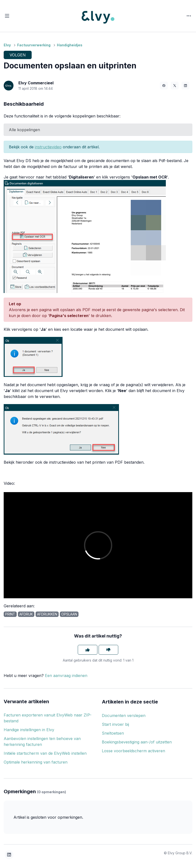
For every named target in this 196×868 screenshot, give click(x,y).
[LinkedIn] (185, 86)
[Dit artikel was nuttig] (88, 650)
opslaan (69, 614)
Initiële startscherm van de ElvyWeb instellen (45, 753)
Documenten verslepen (124, 715)
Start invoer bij (115, 724)
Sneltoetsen (113, 733)
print (10, 614)
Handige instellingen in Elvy (29, 730)
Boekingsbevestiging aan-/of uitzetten (137, 742)
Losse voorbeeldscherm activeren (133, 751)
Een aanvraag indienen (66, 676)
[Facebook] (164, 86)
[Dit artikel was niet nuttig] (108, 650)
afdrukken (47, 614)
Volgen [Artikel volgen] (18, 55)
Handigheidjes (70, 45)
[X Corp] (175, 86)
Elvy (7, 45)
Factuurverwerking (34, 45)
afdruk (26, 614)
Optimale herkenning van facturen (36, 762)
